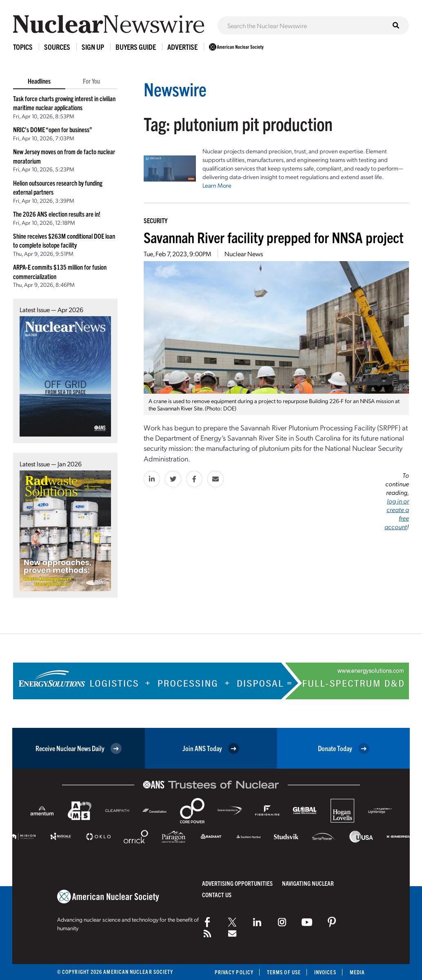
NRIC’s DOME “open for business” (53, 129)
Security (155, 220)
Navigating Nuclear (308, 883)
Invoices (325, 972)
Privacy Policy (234, 972)
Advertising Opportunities (237, 883)
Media (357, 972)
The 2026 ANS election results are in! (57, 214)
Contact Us (217, 895)
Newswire (175, 89)
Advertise (182, 47)
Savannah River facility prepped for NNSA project (274, 237)
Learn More (217, 185)
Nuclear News (244, 254)
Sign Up (93, 47)
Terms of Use (284, 972)
